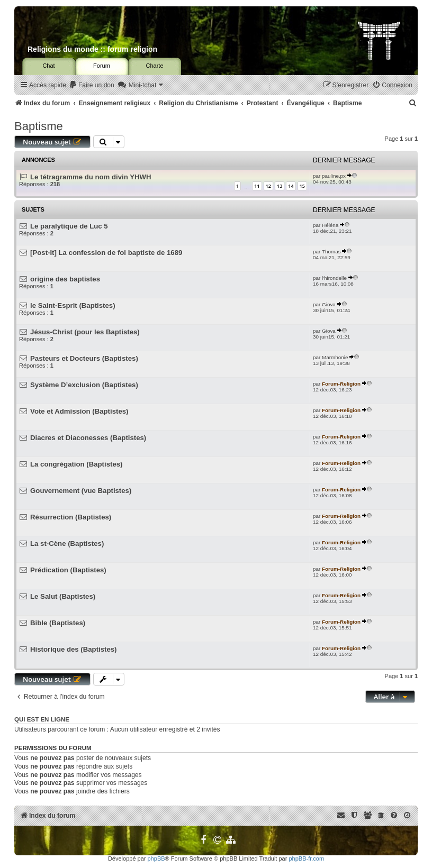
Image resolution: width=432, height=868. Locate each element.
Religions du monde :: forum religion (92, 49)
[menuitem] (92, 85)
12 (268, 186)
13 (280, 186)
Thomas (331, 252)
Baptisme (39, 126)
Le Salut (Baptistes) (63, 596)
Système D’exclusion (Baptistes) (84, 385)
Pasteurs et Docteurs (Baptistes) (84, 358)
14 (291, 186)
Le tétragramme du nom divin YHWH (91, 177)
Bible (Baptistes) (58, 623)
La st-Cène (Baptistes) (67, 543)
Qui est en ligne (42, 719)
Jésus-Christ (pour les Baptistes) (85, 332)
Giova (329, 304)
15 (302, 186)
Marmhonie (335, 357)
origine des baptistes (65, 279)
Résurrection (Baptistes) (71, 517)
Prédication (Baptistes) (68, 570)
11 (257, 186)
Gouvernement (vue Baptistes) (81, 491)
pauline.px (334, 176)
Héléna (330, 225)
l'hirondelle (334, 278)
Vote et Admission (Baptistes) (79, 411)
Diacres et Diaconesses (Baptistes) (88, 438)
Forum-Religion (341, 384)
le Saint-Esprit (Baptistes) (73, 305)
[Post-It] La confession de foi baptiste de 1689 (106, 253)
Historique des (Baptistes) (73, 649)
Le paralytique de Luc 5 (69, 226)
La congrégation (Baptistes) (76, 464)
